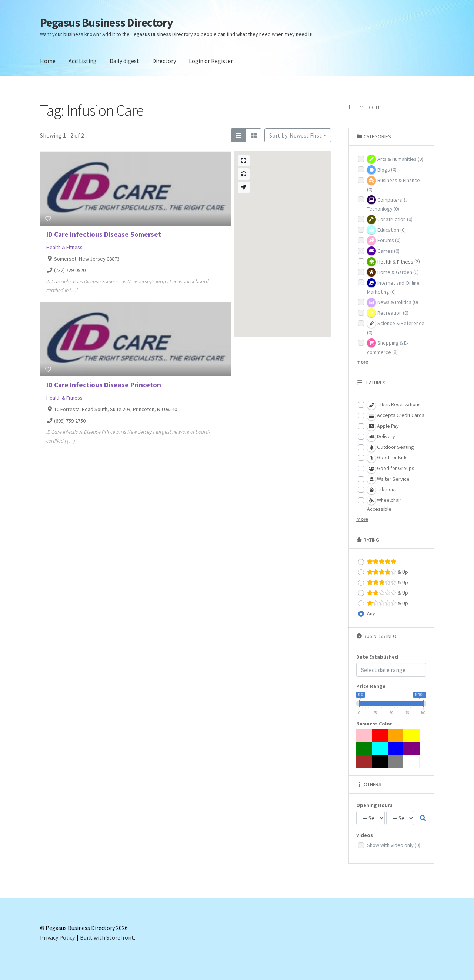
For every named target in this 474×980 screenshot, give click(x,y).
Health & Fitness (64, 247)
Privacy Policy (57, 937)
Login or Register (211, 61)
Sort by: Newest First (296, 135)
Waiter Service (388, 479)
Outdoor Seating (390, 447)
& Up (388, 572)
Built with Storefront (107, 937)
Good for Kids (387, 458)
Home (48, 61)
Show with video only (394, 845)
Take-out (382, 490)
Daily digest (124, 61)
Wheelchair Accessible (384, 504)
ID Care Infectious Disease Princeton (104, 385)
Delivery (381, 437)
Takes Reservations (394, 405)
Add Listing (83, 61)
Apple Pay (383, 426)
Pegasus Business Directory (106, 23)
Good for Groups (391, 469)
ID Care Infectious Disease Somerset (104, 234)
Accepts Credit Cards (396, 416)
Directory (164, 61)
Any (371, 613)
